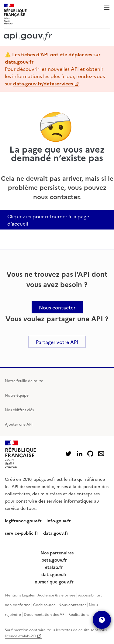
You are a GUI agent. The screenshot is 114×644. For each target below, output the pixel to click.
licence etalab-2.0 (20, 636)
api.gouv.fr (45, 479)
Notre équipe (17, 395)
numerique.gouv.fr (54, 582)
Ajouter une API (19, 424)
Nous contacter (72, 604)
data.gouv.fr (56, 533)
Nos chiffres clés (19, 410)
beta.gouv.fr (54, 560)
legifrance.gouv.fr (23, 520)
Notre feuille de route (24, 380)
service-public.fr (22, 533)
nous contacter (56, 196)
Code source (44, 604)
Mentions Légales (20, 595)
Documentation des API (45, 614)
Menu (107, 7)
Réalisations (79, 614)
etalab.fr (54, 567)
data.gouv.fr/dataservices (43, 83)
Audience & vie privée (56, 595)
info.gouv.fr (59, 520)
